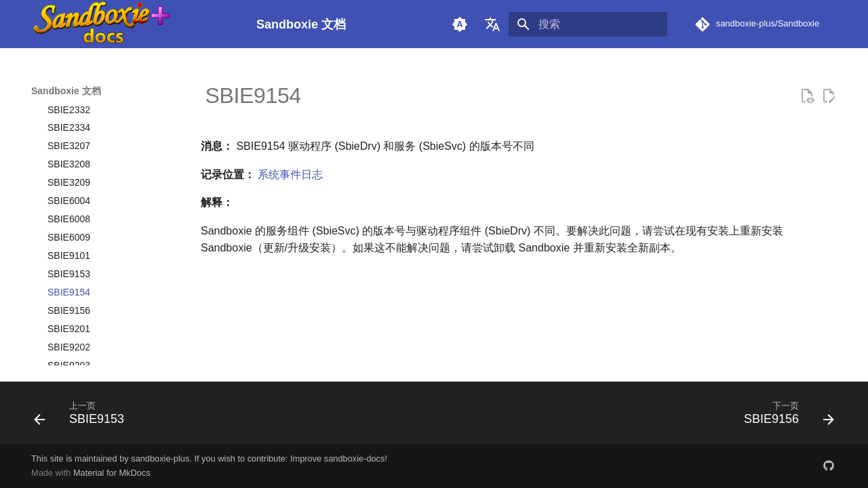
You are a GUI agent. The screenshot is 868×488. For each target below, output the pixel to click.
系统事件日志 (290, 175)
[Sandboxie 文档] (133, 24)
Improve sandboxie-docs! (339, 459)
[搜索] (588, 24)
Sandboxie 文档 (66, 91)
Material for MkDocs (112, 473)
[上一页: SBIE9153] (83, 417)
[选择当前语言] (492, 24)
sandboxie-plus (160, 459)
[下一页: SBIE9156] (785, 417)
